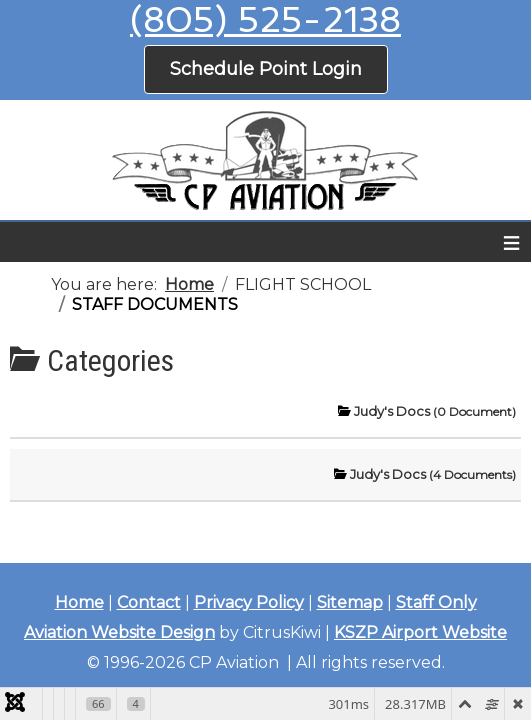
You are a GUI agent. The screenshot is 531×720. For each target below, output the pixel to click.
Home (79, 602)
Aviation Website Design (119, 632)
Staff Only (436, 602)
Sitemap (350, 602)
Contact (149, 602)
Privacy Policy (249, 602)
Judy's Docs (435, 411)
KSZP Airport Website (420, 632)
